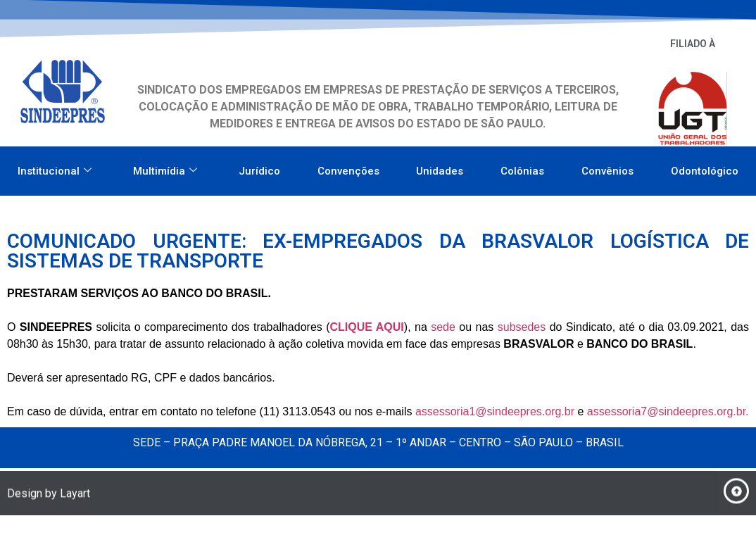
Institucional (55, 167)
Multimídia (165, 167)
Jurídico (259, 167)
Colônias (522, 167)
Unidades (440, 167)
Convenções (348, 167)
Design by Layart (49, 496)
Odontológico (705, 167)
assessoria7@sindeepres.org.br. (668, 411)
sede (443, 327)
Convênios (607, 167)
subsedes (522, 327)
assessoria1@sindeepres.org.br (495, 411)
